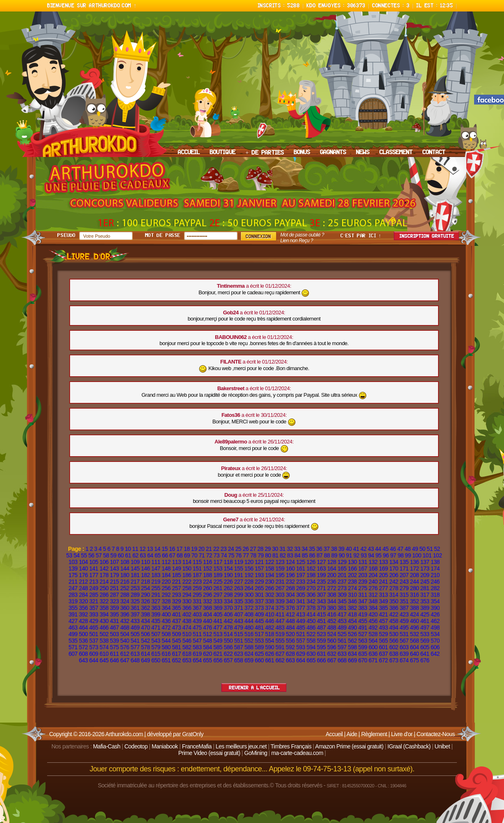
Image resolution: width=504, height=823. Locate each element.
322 (104, 601)
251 (114, 588)
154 (228, 568)
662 (280, 660)
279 (404, 588)
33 (297, 549)
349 (384, 601)
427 (73, 621)
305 (301, 595)
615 (156, 654)
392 (83, 614)
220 (166, 582)
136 (414, 562)
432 (125, 621)
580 (166, 647)
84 (298, 555)
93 (364, 555)
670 (363, 660)
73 (217, 555)
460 (414, 621)
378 (311, 608)
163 (321, 568)
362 (145, 608)
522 (311, 634)
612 (125, 654)
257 (177, 588)
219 (156, 582)
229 (259, 582)
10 (128, 549)
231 (280, 582)
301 (259, 595)
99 (408, 555)
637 (384, 654)
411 (280, 614)
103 (73, 562)
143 (114, 568)
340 (290, 601)
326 (145, 601)
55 (84, 555)
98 (401, 555)
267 (280, 588)
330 (187, 601)
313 (384, 595)
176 (83, 575)
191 (238, 575)
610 (104, 654)
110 (145, 562)
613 (135, 654)
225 (218, 582)
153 (218, 568)
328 (166, 601)
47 (400, 549)
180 (125, 575)
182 (145, 575)
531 (404, 634)
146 (145, 568)
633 (342, 654)
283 (73, 595)
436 (166, 621)
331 (197, 601)
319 (73, 601)
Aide (352, 734)
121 (259, 562)
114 (187, 562)
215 (114, 582)
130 (352, 562)
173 (425, 568)
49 (415, 549)
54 (77, 555)
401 (177, 614)
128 (331, 562)
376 (290, 608)
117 (218, 562)
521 (301, 634)
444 (249, 621)
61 (128, 555)
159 (280, 568)
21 (209, 549)
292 (166, 595)
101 (427, 555)
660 (259, 660)
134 (394, 562)
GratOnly (193, 734)
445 (259, 621)
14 (158, 549)
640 (414, 654)
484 (290, 627)
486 (311, 627)
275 (363, 588)
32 (290, 549)
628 (290, 654)
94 (371, 555)
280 (414, 588)
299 (238, 595)
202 (352, 575)
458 (394, 621)
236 (331, 582)
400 (166, 614)
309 (342, 595)
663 (290, 660)
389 (425, 608)
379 (321, 608)
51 (430, 549)
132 (373, 562)
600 (373, 647)
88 (327, 555)
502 (104, 634)
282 (435, 588)
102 (438, 555)
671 (373, 660)
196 (290, 575)
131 (363, 562)
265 (259, 588)
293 (177, 595)
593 (301, 647)
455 (363, 621)
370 (228, 608)
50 (422, 549)
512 (207, 634)
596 (331, 647)
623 (238, 654)
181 (135, 575)
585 (218, 647)
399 (156, 614)
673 (394, 660)
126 (311, 562)
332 (207, 601)
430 (104, 621)
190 (228, 575)
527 (363, 634)
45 (386, 549)
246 (435, 582)
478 (228, 627)
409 (259, 614)
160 (290, 568)
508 (166, 634)
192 (249, 575)
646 (114, 660)
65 (158, 555)
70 (194, 555)
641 (425, 654)
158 (270, 568)
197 (301, 575)
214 (104, 582)
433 (135, 621)
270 (311, 588)
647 (125, 660)
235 (321, 582)
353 (425, 601)
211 (73, 582)
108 (125, 562)
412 (290, 614)
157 (259, 568)
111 (156, 562)
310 (352, 595)
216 (125, 582)
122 (270, 562)
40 (349, 549)
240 (373, 582)
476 (207, 627)
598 (352, 647)
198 (311, 575)
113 (177, 562)
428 (83, 621)
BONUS (302, 152)
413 (301, 614)
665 (311, 660)
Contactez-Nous (436, 734)
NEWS (363, 152)
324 (125, 601)
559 (321, 641)
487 (321, 627)
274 (352, 588)
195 (280, 575)
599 (363, 647)
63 (143, 555)
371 (238, 608)
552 (249, 641)
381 (342, 608)
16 (172, 549)
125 (301, 562)
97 (393, 555)
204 (373, 575)
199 (321, 575)
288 (125, 595)
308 (331, 595)
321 (94, 601)
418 (352, 614)
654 (197, 660)
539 (114, 641)
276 (373, 588)
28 (260, 549)
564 (373, 641)
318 (435, 595)
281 (425, 588)
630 (311, 654)
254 (145, 588)
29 (268, 549)
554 (270, 641)
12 (143, 549)
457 (384, 621)
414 (311, 614)
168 (373, 568)
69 (187, 555)
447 (280, 621)
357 (94, 608)
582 (187, 647)
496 (414, 627)
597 (342, 647)
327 (156, 601)
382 (352, 608)
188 (207, 575)
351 (404, 601)
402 (187, 614)
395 (114, 614)
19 (194, 549)
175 (73, 575)
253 (135, 588)
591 (280, 647)
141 (94, 568)
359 (114, 608)
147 (156, 568)
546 (187, 641)
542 (145, 641)
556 (290, 641)
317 (425, 595)
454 (352, 621)
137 (425, 562)
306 (311, 595)
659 (249, 660)
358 (104, 608)
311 (363, 595)
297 (218, 595)
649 (145, 660)
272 (331, 588)
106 (104, 562)
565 (384, 641)
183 (156, 575)
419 (363, 614)
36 (319, 549)
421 (384, 614)
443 (238, 621)
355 (73, 608)
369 (218, 608)
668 (342, 660)
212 (83, 582)
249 (94, 588)
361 (135, 608)
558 (311, 641)
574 (104, 647)
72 (209, 555)
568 (414, 641)
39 (342, 549)
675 (414, 660)
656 (218, 660)
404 (207, 614)
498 (435, 627)
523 (321, 634)
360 (125, 608)
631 (321, 654)
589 (259, 647)
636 (373, 654)
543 (156, 641)
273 (342, 588)
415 (321, 614)
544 (166, 641)
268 (290, 588)
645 (104, 660)
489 (342, 627)
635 (363, 654)
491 (363, 627)
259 (197, 588)
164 (331, 568)
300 (249, 595)
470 (145, 627)
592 (290, 647)
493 (384, 627)
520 (290, 634)
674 (404, 660)
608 (83, 654)
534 (435, 634)
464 (83, 627)
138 (435, 562)
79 (261, 555)
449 (301, 621)
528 (373, 634)
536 (83, 641)
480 (249, 627)
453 (342, 621)
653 (187, 660)
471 (156, 627)
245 (425, 582)
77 (246, 555)
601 (384, 647)
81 (276, 555)
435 (156, 621)
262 (228, 588)
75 (231, 555)
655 (207, 660)
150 (187, 568)
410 (270, 614)
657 (228, 660)
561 (342, 641)
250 (104, 588)
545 (177, 641)
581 (177, 647)
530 (394, 634)
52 (437, 549)
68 (180, 555)
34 (305, 549)
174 (435, 568)
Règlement (374, 734)
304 (290, 595)
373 (259, 608)
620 (207, 654)
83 (290, 555)
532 (414, 634)
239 (363, 582)
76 (239, 555)
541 (135, 641)
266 (270, 588)
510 (187, 634)
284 (83, 595)
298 (228, 595)
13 (150, 549)
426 (435, 614)
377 (301, 608)
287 (114, 595)
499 (73, 634)
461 (425, 621)
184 (166, 575)
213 (94, 582)
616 (166, 654)
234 (311, 582)
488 (331, 627)
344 (331, 601)
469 (135, 627)
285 (94, 595)
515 (238, 634)
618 (187, 654)
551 (238, 641)
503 (114, 634)
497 (425, 627)
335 (238, 601)
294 (187, 595)
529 (384, 634)
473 (177, 627)
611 (114, 654)
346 (352, 601)
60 (121, 555)
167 (363, 568)
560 (331, 641)
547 (197, 641)
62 (135, 555)
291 (156, 595)
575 (114, 647)
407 (238, 614)
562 (352, 641)
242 (394, 582)
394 (104, 614)
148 (166, 568)
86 (312, 555)
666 (321, 660)
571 (73, 647)
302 (270, 595)
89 (334, 555)
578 (145, 647)
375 (280, 608)
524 (331, 634)
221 (177, 582)
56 (91, 555)
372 (249, 608)
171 (404, 568)
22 (216, 549)
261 (218, 588)
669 (352, 660)
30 (275, 549)
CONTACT (434, 152)
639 (404, 654)
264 (249, 588)
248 (83, 588)
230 (270, 582)
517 (259, 634)
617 (177, 654)
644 (94, 660)
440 (207, 621)
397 (135, 614)
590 (270, 647)
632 (331, 654)
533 (425, 634)
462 (435, 621)
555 (280, 641)
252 (125, 588)
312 (373, 595)
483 (280, 627)
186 (187, 575)
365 (177, 608)
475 (197, 627)
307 (321, 595)
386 (394, 608)
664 (301, 660)
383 (363, 608)
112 (166, 562)
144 (125, 568)
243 (404, 582)
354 (435, 601)
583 (197, 647)
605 (425, 647)
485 (301, 627)
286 (104, 595)
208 (414, 575)
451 (321, 621)
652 (177, 660)
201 (342, 575)
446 (270, 621)
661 (270, 660)
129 (342, 562)
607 (73, 654)
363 (156, 608)
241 (384, 582)
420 (373, 614)
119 (238, 562)
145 (135, 568)
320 (83, 601)
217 (135, 582)
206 (394, 575)
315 (404, 595)
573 (94, 647)
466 (104, 627)
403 (197, 614)
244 (414, 582)
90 (342, 555)
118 (228, 562)
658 (238, 660)
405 (218, 614)
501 (94, 634)
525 (342, 634)
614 (145, 654)
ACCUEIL (189, 152)
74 (224, 555)
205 (384, 575)
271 (321, 588)
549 (218, 641)
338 (270, 601)
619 (197, 654)
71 (202, 555)
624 (249, 654)
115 (197, 562)
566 (394, 641)
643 (83, 660)
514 (228, 634)
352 (414, 601)
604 (414, 647)
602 (394, 647)
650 (156, 660)
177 (94, 575)
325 (135, 601)
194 (270, 575)
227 (238, 582)
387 (404, 608)
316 (414, 595)
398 (145, 614)
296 (207, 595)
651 (166, 660)
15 (165, 549)
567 (404, 641)
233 (301, 582)
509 (177, 634)
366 (187, 608)
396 (125, 614)
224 (207, 582)
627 (280, 654)
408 (249, 614)
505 (135, 634)
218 (145, 582)
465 (94, 627)
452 (331, 621)
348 (373, 601)
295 (197, 595)
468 (125, 627)
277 (384, 588)
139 (73, 568)
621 (218, 654)
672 (384, 660)
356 (83, 608)
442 (228, 621)
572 (83, 647)
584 (207, 647)
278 (394, 588)
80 (268, 555)
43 (371, 549)
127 (321, 562)
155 (238, 568)
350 (394, 601)
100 (417, 555)
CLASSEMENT (396, 152)
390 (435, 608)
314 (394, 595)
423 (404, 614)
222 (187, 582)
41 (356, 549)
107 (114, 562)
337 (259, 601)
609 (94, 654)
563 (363, 641)
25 (238, 549)
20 (201, 549)
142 (104, 568)
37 (327, 549)
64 (150, 555)
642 (435, 654)
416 (331, 614)
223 (197, 582)
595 (321, 647)
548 (207, 641)
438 (187, 621)
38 (334, 549)
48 (408, 549)
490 (352, 627)
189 (218, 575)
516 (249, 634)
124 (290, 562)
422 (394, 614)
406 (228, 614)
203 (363, 575)
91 (349, 555)
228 (249, 582)
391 (73, 614)
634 (352, 654)
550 (228, 641)
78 (253, 555)
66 (165, 555)
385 (384, 608)
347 (363, 601)
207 (404, 575)
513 (218, 634)
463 (73, 627)
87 (319, 555)
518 (270, 634)
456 (373, 621)
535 (73, 641)
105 (94, 562)
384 (373, 608)
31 (283, 549)
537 (94, 641)
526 (352, 634)
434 (145, 621)
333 (218, 601)
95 (378, 555)
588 (249, 647)
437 (177, 621)
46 (393, 549)
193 (259, 575)
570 (435, 641)
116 (207, 562)
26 (246, 549)
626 (270, 654)
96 (386, 555)
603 (404, 647)
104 (83, 562)
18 (187, 549)
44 (378, 549)
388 (414, 608)
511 (197, 634)
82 (283, 555)
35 (312, 549)
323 (114, 601)
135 (404, 562)
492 (373, 627)
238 (352, 582)
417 (342, 614)
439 (197, 621)
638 (394, 654)
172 (414, 568)
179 (114, 575)
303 (280, 595)
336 (249, 601)
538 (104, 641)
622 (228, 654)
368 (207, 608)
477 (218, 627)
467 (114, 627)
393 (94, 614)
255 (156, 588)
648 (135, 660)
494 (394, 627)
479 (238, 627)
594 (311, 647)
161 (301, 568)
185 (177, 575)
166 (352, 568)
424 (414, 614)
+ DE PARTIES (265, 153)
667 (331, 660)
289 (135, 595)
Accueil (334, 734)
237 (342, 582)
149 (177, 568)
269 (301, 588)
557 (301, 641)
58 (106, 555)
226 (228, 582)
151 (197, 568)
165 (342, 568)
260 (207, 588)
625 (259, 654)
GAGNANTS (333, 152)
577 (135, 647)
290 (145, 595)
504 (125, 634)
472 (166, 627)
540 (125, 641)
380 (331, 608)
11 (135, 549)
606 (435, 647)
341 (301, 601)
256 (166, 588)
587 (238, 647)
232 (290, 582)
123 (280, 562)
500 (83, 634)
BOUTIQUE (223, 152)
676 (425, 660)
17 (179, 549)
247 (73, 588)
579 (156, 647)
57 (99, 555)
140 (83, 568)
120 (249, 562)
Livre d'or (402, 734)
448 (290, 621)
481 (259, 627)
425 (425, 614)
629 (301, 654)
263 (238, 588)
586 (228, 647)
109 (135, 562)
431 (114, 621)
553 (259, 641)
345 (342, 601)
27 (253, 549)
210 (435, 575)
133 (384, 562)
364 (166, 608)
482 (270, 627)
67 (172, 555)
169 (384, 568)
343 (321, 601)
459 (404, 621)
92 (356, 555)
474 (187, 627)
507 (156, 634)
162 (311, 568)
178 (104, 575)
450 (311, 621)
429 (94, 621)
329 (177, 601)
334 (228, 601)
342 (311, 601)
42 (364, 549)
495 (404, 627)
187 (197, 575)
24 (231, 549)
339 (280, 601)
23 (224, 549)
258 (187, 588)
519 (280, 634)
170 (394, 568)
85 (305, 555)
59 (113, 555)
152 (207, 568)
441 (218, 621)
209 (425, 575)
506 (145, 634)
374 (270, 608)
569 (425, 641)
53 (69, 555)
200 (331, 575)
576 (125, 647)
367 (197, 608)
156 (249, 568)
